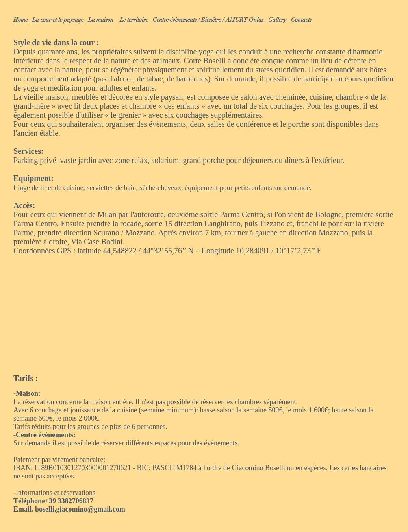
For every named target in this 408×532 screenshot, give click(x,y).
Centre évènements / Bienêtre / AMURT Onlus (209, 20)
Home (20, 20)
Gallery (277, 20)
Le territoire (133, 20)
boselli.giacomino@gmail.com (80, 509)
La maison (100, 20)
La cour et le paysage (56, 20)
